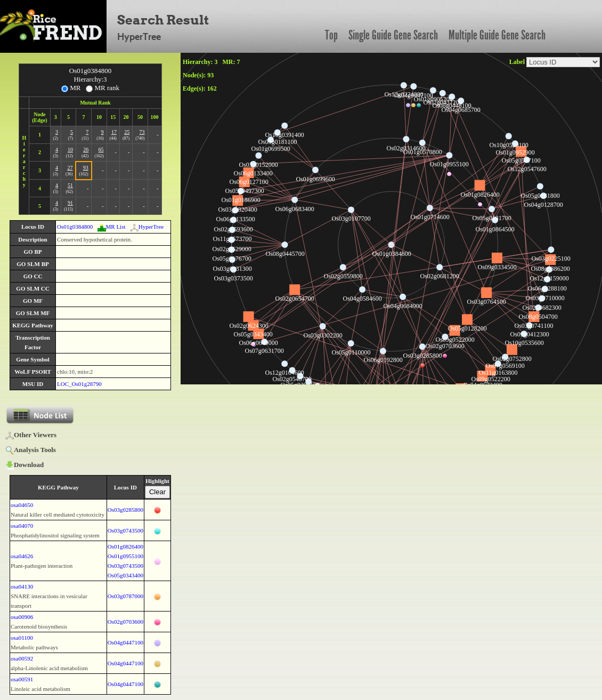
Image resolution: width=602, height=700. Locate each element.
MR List (112, 227)
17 (114, 132)
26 (86, 150)
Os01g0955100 (125, 556)
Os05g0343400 (125, 575)
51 (70, 185)
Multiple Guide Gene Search (497, 35)
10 (70, 150)
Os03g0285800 (125, 510)
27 (70, 168)
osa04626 (22, 556)
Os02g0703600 (125, 622)
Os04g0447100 (125, 642)
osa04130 (22, 586)
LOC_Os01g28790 (79, 384)
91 (70, 203)
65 (101, 150)
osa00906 (22, 617)
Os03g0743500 (125, 530)
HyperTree (147, 227)
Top (331, 35)
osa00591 (22, 679)
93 (86, 168)
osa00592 (22, 658)
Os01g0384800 (75, 227)
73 (142, 132)
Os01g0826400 (125, 546)
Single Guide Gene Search (393, 35)
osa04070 (22, 526)
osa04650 (22, 505)
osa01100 (22, 638)
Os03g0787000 (125, 596)
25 (127, 132)
